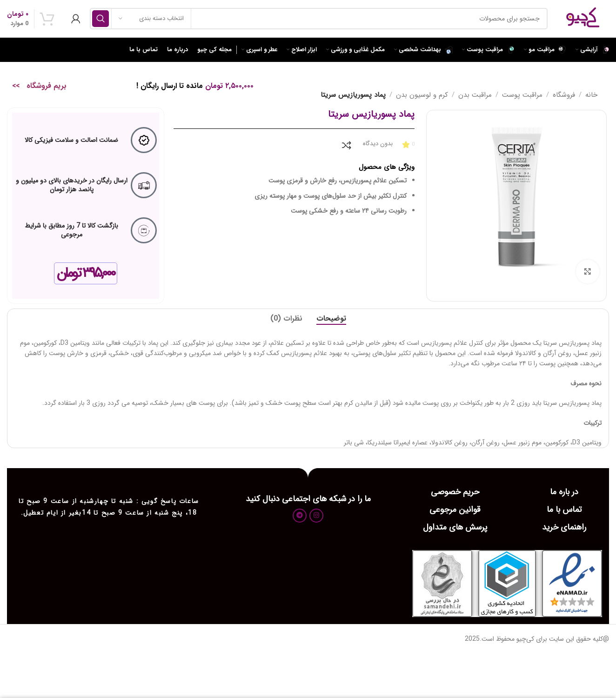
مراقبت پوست (522, 95)
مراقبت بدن (475, 95)
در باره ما (564, 492)
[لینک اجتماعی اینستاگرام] (316, 516)
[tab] (331, 319)
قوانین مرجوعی (455, 510)
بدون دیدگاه (378, 144)
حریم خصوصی (455, 492)
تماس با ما (564, 510)
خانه (591, 95)
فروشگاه (564, 95)
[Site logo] (583, 18)
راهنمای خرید (564, 527)
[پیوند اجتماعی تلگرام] (300, 516)
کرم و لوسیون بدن (422, 95)
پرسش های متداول (455, 527)
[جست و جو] (319, 19)
